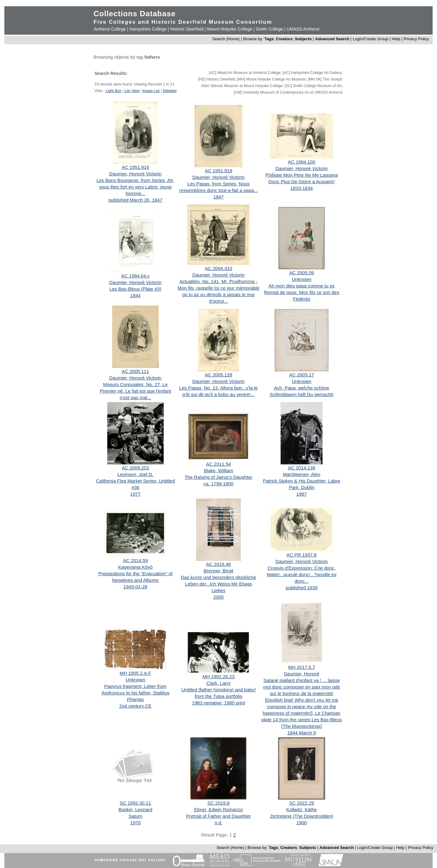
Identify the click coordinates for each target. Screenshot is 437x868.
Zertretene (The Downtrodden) (302, 816)
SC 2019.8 (218, 803)
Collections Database (134, 14)
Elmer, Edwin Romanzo (219, 809)
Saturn (135, 816)
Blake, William (218, 471)
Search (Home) (226, 39)
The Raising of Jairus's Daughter (218, 477)
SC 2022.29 (302, 803)
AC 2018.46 (218, 564)
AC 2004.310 (219, 268)
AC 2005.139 (219, 375)
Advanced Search (332, 39)
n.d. (218, 823)
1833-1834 (302, 188)
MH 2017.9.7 (302, 667)
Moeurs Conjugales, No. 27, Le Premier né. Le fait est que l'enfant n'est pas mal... (135, 391)
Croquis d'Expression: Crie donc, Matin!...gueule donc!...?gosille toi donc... (302, 574)
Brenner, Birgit (218, 571)
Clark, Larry (219, 683)
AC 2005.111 (136, 371)
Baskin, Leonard (135, 809)
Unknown (302, 279)
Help (396, 39)
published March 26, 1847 (135, 200)
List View (132, 91)
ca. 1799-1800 (219, 484)
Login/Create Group (371, 39)
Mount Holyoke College (230, 29)
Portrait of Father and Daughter (219, 816)
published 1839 (302, 588)
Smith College (269, 29)
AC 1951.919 (219, 171)
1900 (302, 823)
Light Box (113, 91)
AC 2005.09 (302, 273)
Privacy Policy (416, 39)
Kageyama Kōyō (135, 567)
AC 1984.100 (302, 162)
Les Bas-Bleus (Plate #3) (136, 289)
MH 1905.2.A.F (135, 673)
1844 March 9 (302, 733)
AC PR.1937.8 (302, 555)
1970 (135, 823)
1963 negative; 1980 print (218, 703)
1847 (218, 197)
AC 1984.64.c (135, 276)
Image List (151, 91)
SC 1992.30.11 (135, 803)
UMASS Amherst (303, 29)
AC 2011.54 (218, 464)
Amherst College (110, 29)
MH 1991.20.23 (218, 677)
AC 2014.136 (302, 468)
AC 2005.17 (302, 375)
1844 (135, 295)
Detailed (170, 91)
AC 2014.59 (135, 560)
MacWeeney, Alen (302, 474)
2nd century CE (135, 706)
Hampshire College (148, 29)
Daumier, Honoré (302, 674)
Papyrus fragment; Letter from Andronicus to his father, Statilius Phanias (136, 693)
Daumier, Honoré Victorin (135, 174)
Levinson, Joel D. (135, 474)
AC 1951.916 (136, 167)
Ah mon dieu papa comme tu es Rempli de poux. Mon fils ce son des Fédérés (302, 292)
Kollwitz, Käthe (301, 809)
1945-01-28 (135, 587)
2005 (218, 597)
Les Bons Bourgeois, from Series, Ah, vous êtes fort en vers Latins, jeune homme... (135, 187)
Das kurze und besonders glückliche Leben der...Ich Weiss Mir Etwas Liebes (218, 584)
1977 (135, 494)
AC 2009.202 (136, 468)
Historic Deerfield (187, 29)
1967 (302, 494)
